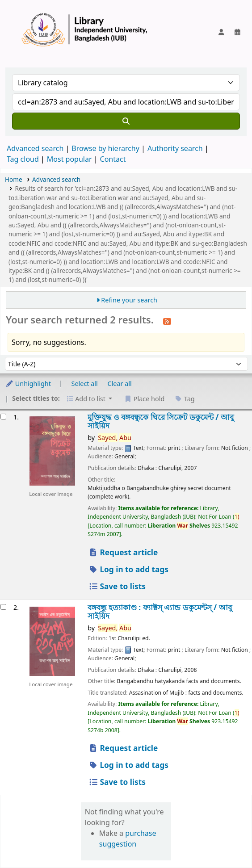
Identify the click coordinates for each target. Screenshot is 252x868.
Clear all (120, 384)
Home (14, 179)
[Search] (126, 121)
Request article (123, 552)
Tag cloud (23, 159)
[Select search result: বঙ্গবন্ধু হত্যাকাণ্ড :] (3, 607)
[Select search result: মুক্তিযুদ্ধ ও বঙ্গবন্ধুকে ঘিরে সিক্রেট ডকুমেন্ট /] (3, 417)
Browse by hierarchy (105, 148)
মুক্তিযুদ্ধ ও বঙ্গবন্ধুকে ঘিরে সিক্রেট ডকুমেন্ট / (161, 421)
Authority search (175, 148)
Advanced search (35, 148)
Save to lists (117, 586)
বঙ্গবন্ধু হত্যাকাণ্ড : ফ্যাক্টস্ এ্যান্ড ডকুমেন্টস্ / (160, 612)
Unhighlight (28, 384)
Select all (85, 384)
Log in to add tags (128, 569)
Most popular (69, 159)
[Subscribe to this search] (167, 321)
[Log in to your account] (221, 32)
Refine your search (129, 300)
